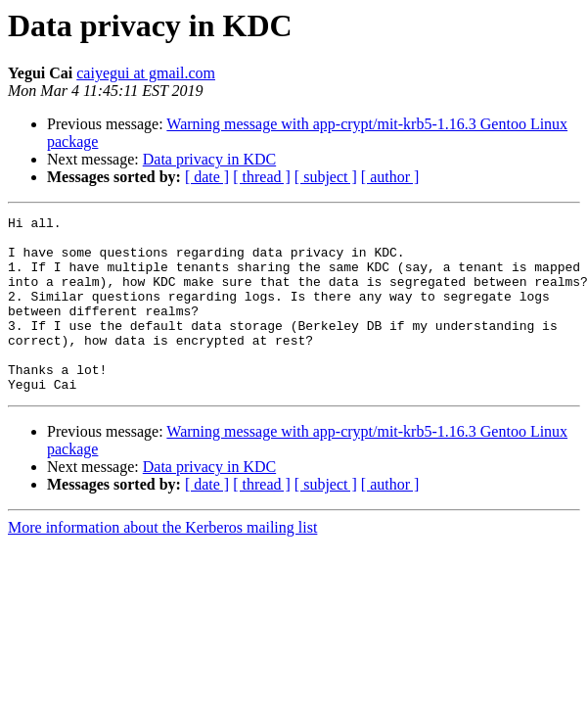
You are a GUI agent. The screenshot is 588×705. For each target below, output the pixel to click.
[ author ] (390, 177)
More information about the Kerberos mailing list (162, 563)
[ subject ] (326, 177)
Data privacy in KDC (209, 159)
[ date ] (207, 177)
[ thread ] (262, 177)
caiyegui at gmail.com (146, 73)
